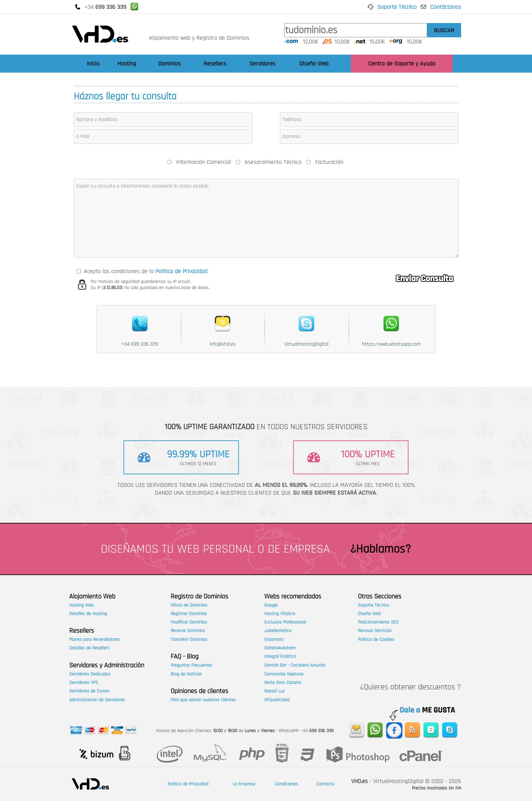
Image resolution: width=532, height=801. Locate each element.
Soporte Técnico (397, 7)
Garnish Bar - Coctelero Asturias (295, 665)
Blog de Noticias (186, 674)
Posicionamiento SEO (378, 622)
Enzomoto (274, 640)
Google (271, 605)
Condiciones (286, 784)
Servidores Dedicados (90, 674)
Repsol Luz (274, 691)
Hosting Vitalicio (280, 614)
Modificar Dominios (189, 622)
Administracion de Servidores (97, 700)
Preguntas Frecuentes (192, 665)
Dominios (169, 64)
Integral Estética (280, 656)
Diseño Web (314, 64)
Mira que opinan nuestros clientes (203, 700)
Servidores (262, 64)
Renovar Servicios (375, 631)
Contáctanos (446, 7)
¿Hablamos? (381, 549)
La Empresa (244, 784)
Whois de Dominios (189, 605)
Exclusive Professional (285, 622)
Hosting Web (81, 605)
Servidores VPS (84, 683)
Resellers (215, 64)
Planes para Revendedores (94, 640)
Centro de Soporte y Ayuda (402, 64)
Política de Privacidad (188, 784)
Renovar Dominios (188, 631)
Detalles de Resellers (89, 648)
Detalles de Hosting (88, 614)
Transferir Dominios (189, 640)
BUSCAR (444, 30)
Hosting (127, 64)
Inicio (93, 64)
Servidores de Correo (89, 691)
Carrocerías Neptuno (284, 674)
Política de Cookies (376, 640)
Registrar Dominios (189, 614)
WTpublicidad (277, 700)
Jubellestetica (278, 631)
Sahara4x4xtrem (280, 648)
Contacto (325, 784)
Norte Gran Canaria (283, 683)
